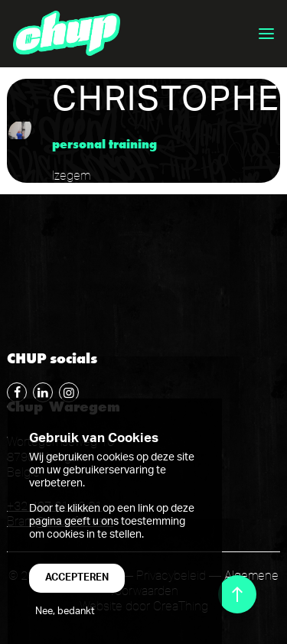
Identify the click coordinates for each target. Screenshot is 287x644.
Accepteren (77, 577)
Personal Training (104, 144)
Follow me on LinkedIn (41, 390)
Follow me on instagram (67, 390)
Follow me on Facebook (15, 390)
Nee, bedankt (65, 611)
